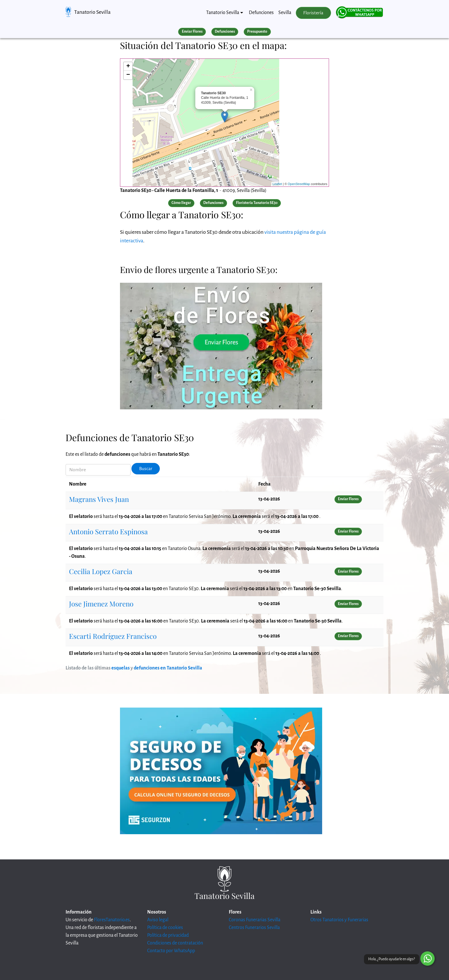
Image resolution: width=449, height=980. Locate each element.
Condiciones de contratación (175, 943)
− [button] (128, 75)
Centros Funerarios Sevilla (254, 928)
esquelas (121, 668)
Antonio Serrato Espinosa (108, 531)
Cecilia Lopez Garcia (101, 571)
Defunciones (261, 13)
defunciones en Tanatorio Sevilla (168, 668)
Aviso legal (158, 920)
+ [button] (128, 66)
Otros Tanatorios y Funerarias (339, 920)
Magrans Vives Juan (99, 499)
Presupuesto (257, 32)
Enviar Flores (192, 32)
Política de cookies (165, 928)
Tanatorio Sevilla (92, 12)
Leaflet (277, 184)
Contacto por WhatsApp (171, 951)
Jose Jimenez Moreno (101, 604)
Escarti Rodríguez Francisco (113, 636)
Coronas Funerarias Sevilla (255, 920)
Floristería (313, 13)
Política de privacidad (168, 935)
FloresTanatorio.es (112, 920)
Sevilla (285, 13)
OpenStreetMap (299, 184)
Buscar (146, 469)
